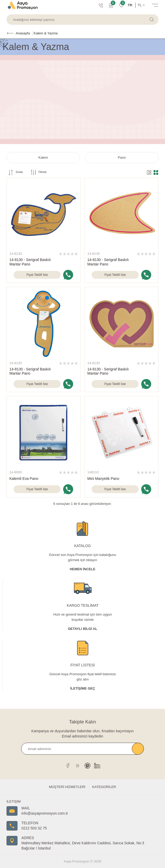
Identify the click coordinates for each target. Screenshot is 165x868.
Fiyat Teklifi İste (37, 275)
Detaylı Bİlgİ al (82, 629)
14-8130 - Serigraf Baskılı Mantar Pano (30, 262)
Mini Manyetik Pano (103, 479)
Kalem (43, 157)
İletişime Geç (83, 688)
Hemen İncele (82, 569)
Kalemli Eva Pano (24, 479)
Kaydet (138, 749)
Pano (122, 157)
